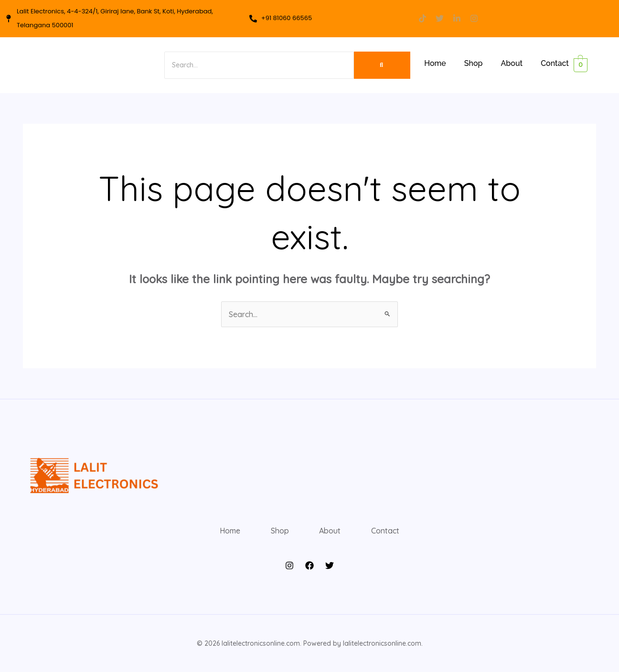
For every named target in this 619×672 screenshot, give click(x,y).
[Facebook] (309, 565)
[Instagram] (289, 565)
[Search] (257, 65)
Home (435, 63)
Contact (555, 63)
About (512, 63)
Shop (474, 63)
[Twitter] (330, 565)
